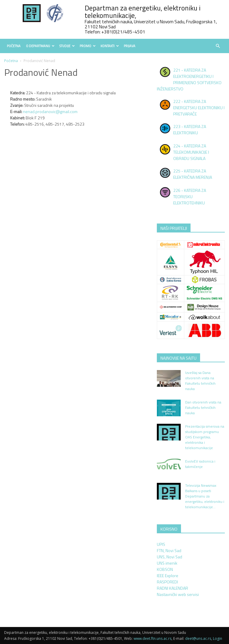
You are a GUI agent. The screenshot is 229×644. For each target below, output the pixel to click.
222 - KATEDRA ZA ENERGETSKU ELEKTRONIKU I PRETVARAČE (199, 108)
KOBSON (165, 569)
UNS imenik (167, 563)
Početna (14, 46)
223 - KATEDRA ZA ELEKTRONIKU (190, 130)
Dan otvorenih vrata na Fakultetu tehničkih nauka (203, 407)
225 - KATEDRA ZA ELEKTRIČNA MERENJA (193, 174)
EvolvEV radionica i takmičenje (200, 464)
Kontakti (110, 46)
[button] (218, 46)
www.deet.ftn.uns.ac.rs (153, 638)
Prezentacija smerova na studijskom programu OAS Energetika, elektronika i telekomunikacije (205, 437)
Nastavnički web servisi (178, 594)
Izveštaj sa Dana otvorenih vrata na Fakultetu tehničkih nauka (200, 381)
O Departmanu (40, 46)
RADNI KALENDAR (172, 588)
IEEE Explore (168, 576)
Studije (67, 46)
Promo (88, 46)
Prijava (130, 46)
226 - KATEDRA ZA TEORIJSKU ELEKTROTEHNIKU (190, 197)
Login (218, 638)
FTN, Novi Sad (169, 550)
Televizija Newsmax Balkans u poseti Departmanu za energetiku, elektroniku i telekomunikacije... (205, 496)
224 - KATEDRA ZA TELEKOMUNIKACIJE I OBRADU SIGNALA (191, 152)
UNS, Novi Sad (170, 557)
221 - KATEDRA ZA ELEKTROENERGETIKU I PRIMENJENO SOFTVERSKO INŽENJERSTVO (189, 79)
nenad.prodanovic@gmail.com (50, 111)
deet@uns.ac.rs (198, 638)
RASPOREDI (167, 582)
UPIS (161, 544)
